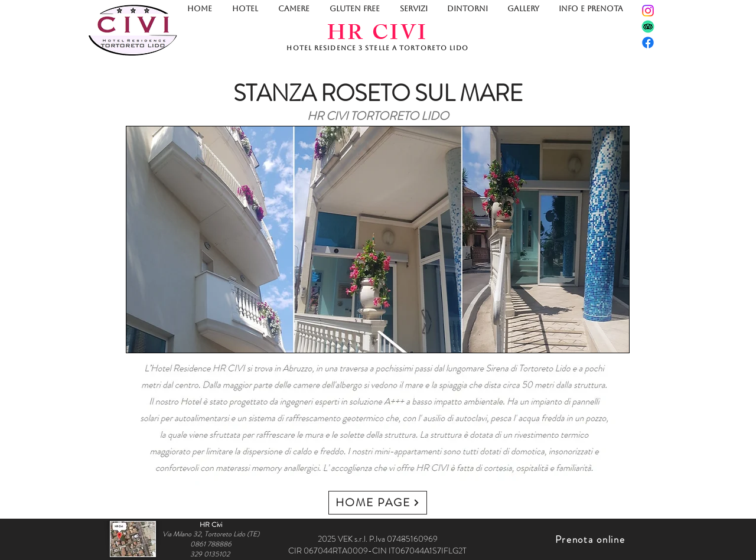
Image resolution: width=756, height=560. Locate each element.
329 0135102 (211, 554)
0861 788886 (211, 544)
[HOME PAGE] (378, 503)
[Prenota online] (591, 539)
